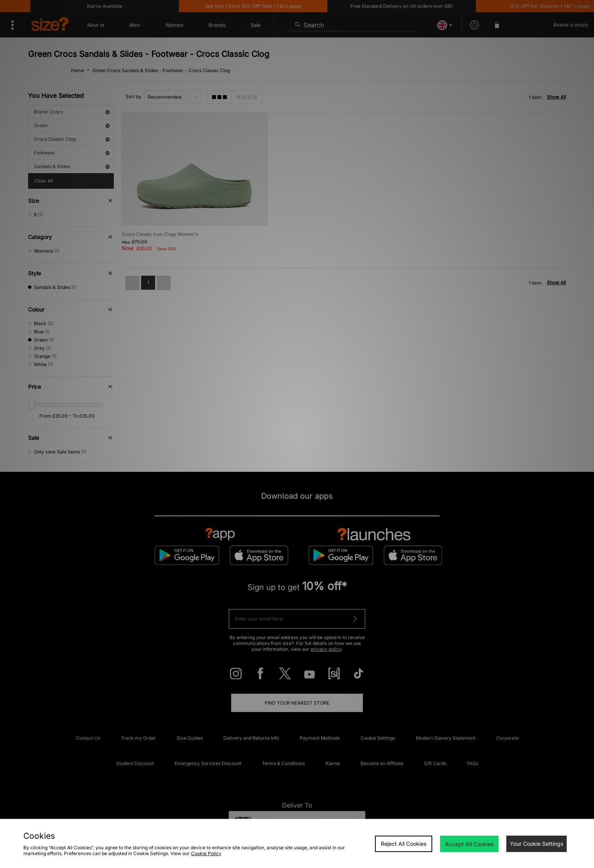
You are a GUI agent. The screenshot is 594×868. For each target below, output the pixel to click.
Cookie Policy (206, 853)
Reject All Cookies (404, 844)
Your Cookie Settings (537, 844)
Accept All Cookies (469, 844)
